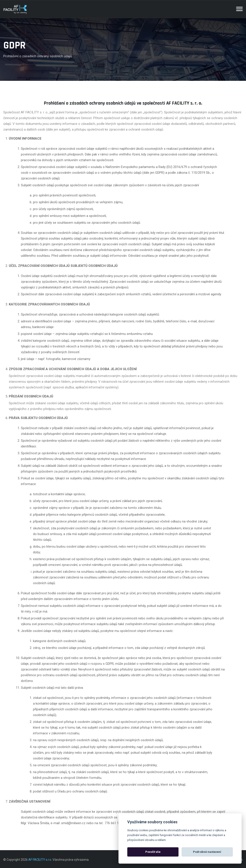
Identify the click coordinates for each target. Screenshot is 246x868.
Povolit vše (153, 852)
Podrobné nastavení (207, 852)
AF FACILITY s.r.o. (40, 860)
